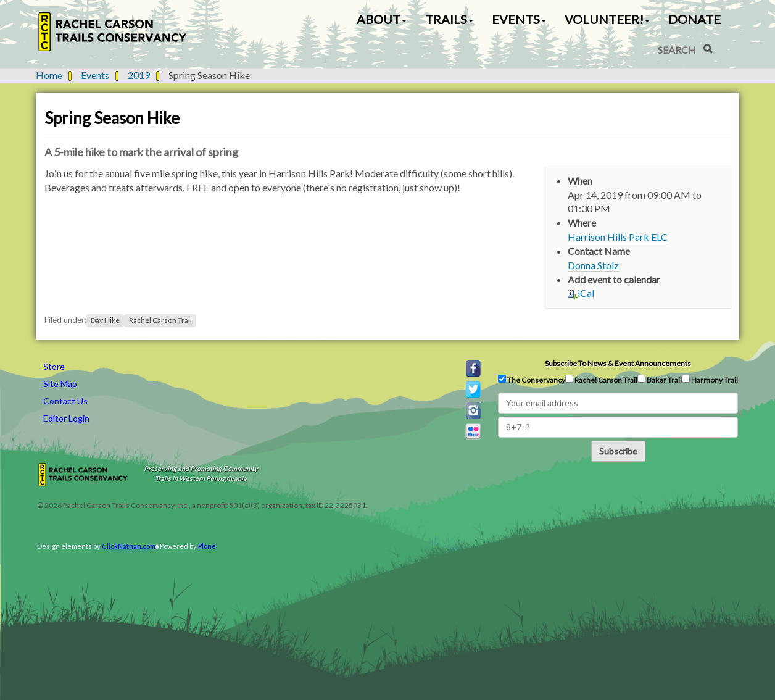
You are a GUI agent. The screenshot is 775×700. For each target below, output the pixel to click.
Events (95, 75)
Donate (694, 19)
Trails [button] (449, 19)
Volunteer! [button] (607, 19)
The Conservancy (532, 380)
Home (49, 75)
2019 (139, 75)
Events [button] (519, 19)
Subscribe (618, 451)
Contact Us (65, 401)
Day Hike (105, 320)
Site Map (60, 384)
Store (54, 366)
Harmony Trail (710, 380)
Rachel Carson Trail (160, 320)
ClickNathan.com (129, 546)
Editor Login (66, 418)
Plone (207, 546)
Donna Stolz (593, 265)
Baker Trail (660, 380)
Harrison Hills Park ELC (618, 237)
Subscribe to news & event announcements (618, 363)
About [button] (382, 19)
